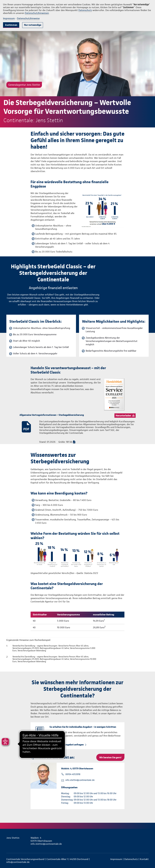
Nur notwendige (33, 25)
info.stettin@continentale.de (80, 780)
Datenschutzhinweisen (37, 13)
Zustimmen (11, 25)
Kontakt (144, 859)
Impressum (9, 18)
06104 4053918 (73, 774)
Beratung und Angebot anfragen (67, 745)
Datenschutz (85, 10)
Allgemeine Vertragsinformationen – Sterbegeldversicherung (52, 415)
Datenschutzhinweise (28, 18)
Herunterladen (123, 416)
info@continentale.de (18, 862)
